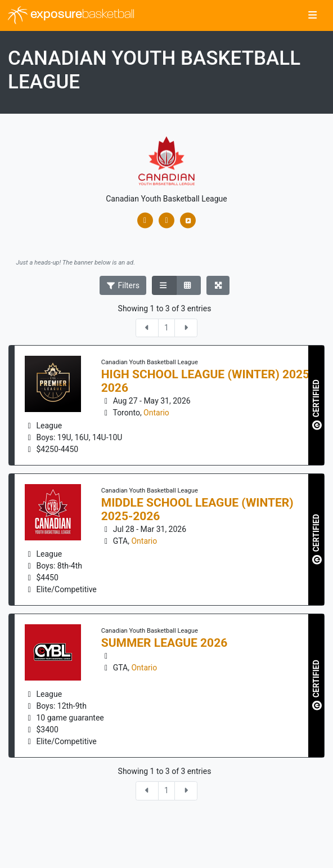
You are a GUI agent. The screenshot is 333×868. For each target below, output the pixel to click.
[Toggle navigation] (312, 16)
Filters (123, 285)
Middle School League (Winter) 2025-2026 (197, 509)
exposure (71, 15)
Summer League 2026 (165, 643)
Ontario (156, 413)
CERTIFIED (317, 405)
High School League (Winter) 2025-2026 (208, 381)
